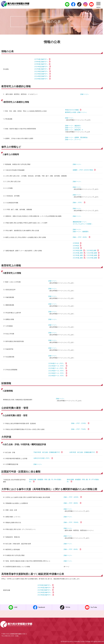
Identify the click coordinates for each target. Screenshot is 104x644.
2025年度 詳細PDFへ (41, 79)
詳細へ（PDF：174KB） (79, 429)
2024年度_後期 (92, 258)
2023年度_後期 (92, 255)
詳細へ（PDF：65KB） (80, 237)
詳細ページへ (84, 94)
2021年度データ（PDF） (56, 368)
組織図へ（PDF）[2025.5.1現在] (83, 170)
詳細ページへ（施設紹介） (73, 126)
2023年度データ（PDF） (57, 373)
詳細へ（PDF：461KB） (71, 497)
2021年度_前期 (78, 250)
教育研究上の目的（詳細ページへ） (76, 112)
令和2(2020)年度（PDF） (42, 458)
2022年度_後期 (92, 253)
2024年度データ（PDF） (57, 376)
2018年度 (76, 243)
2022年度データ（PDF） (57, 371)
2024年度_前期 (78, 258)
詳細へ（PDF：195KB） (71, 522)
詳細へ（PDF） (78, 203)
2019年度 (76, 246)
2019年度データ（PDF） (56, 363)
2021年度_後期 (91, 250)
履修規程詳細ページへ (80, 222)
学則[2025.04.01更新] (72, 110)
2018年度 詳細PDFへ (41, 62)
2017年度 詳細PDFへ (41, 59)
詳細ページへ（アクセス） (73, 128)
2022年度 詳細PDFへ (41, 71)
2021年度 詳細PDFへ (41, 69)
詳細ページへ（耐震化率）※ (74, 130)
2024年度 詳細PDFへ (41, 76)
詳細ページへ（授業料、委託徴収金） (77, 137)
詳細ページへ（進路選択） (81, 232)
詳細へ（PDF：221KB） (79, 423)
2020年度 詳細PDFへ (41, 67)
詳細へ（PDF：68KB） (71, 503)
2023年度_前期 (78, 255)
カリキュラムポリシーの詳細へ (83, 224)
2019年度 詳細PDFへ (41, 64)
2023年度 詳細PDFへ (41, 74)
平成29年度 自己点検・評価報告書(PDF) (47, 452)
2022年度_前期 (78, 253)
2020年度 (76, 248)
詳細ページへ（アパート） (73, 140)
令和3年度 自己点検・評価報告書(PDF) (82, 452)
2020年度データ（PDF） (57, 366)
